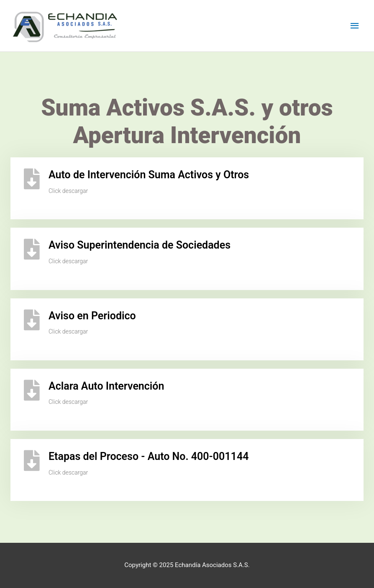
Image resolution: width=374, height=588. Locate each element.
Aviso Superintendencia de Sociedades (140, 245)
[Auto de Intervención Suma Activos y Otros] (32, 179)
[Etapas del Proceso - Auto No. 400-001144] (32, 460)
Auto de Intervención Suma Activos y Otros (149, 175)
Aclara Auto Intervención (106, 386)
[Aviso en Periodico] (32, 320)
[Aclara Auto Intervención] (32, 390)
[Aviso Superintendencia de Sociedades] (32, 249)
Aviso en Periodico (92, 316)
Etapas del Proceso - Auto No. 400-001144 (149, 456)
